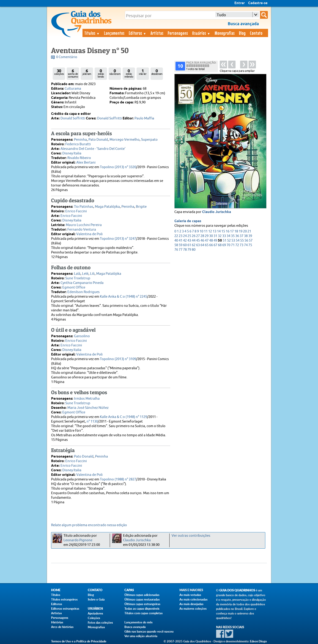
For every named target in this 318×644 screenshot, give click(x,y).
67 (215, 245)
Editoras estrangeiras (65, 609)
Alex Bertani (86, 163)
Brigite (141, 207)
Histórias (57, 622)
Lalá (77, 274)
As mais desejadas (191, 604)
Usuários (201, 33)
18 (236, 231)
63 (198, 245)
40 (176, 241)
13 (214, 231)
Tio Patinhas (84, 207)
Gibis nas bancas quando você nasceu (149, 631)
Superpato (149, 140)
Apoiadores (95, 613)
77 (181, 250)
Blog (242, 33)
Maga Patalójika (107, 207)
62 (194, 245)
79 (189, 250)
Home (56, 590)
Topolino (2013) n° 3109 (118, 359)
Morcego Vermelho (125, 140)
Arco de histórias (62, 627)
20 (245, 231)
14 (219, 231)
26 (194, 236)
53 (233, 241)
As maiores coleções (193, 609)
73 (241, 245)
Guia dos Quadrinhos (237, 590)
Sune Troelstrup (78, 278)
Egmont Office (74, 287)
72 (237, 245)
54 (238, 241)
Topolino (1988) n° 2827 (118, 479)
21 (249, 231)
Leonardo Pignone (78, 540)
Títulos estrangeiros (64, 599)
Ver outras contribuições (191, 536)
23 (181, 236)
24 (185, 236)
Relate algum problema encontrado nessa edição (89, 525)
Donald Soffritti (73, 118)
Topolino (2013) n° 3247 (118, 239)
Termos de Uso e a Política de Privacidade (79, 641)
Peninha (80, 140)
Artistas (157, 33)
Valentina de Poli (89, 234)
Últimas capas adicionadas (142, 595)
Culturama (73, 89)
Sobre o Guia (96, 599)
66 (211, 245)
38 (246, 236)
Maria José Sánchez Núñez (88, 408)
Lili (92, 274)
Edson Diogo (258, 641)
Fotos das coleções (100, 622)
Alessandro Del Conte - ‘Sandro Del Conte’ (93, 149)
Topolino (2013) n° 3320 (118, 167)
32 (220, 236)
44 (194, 241)
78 (185, 250)
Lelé (85, 274)
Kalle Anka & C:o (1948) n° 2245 (123, 297)
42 (185, 241)
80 (194, 250)
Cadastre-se (258, 3)
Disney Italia (72, 153)
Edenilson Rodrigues (84, 292)
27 (198, 236)
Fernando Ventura (82, 230)
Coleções (94, 618)
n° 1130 (92, 422)
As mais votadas (190, 595)
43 (189, 241)
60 (185, 245)
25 (189, 236)
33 (224, 236)
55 (242, 241)
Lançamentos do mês (138, 622)
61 (189, 245)
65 (207, 245)
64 (202, 245)
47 (207, 241)
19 (241, 231)
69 (224, 245)
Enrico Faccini (76, 211)
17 (232, 231)
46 (202, 241)
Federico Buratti (78, 144)
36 (237, 236)
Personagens (178, 33)
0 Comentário (67, 57)
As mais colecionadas (193, 599)
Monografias (225, 33)
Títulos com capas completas (144, 613)
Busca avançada (135, 627)
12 (210, 231)
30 (211, 236)
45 (198, 241)
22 (176, 236)
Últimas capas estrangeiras (142, 604)
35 (233, 236)
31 (215, 236)
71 (233, 245)
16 (228, 231)
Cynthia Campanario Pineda (82, 283)
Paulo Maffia (144, 118)
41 (181, 241)
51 (225, 241)
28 (202, 236)
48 (211, 241)
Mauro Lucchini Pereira (84, 225)
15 (223, 231)
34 (228, 236)
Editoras (138, 33)
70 (228, 245)
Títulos (92, 33)
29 (207, 236)
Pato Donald (98, 140)
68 (220, 245)
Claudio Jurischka (217, 212)
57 (251, 241)
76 (176, 250)
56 (246, 241)
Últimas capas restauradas (142, 599)
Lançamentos (114, 33)
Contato (256, 33)
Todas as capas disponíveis (142, 609)
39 (250, 236)
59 (181, 245)
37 (241, 236)
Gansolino (82, 336)
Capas (129, 590)
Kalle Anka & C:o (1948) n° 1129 (123, 417)
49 (215, 241)
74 (246, 245)
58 (176, 245)
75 (250, 245)
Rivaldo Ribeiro (79, 158)
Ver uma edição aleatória (141, 636)
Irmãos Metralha (87, 399)
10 (201, 231)
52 (229, 241)
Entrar (240, 3)
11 (206, 231)
